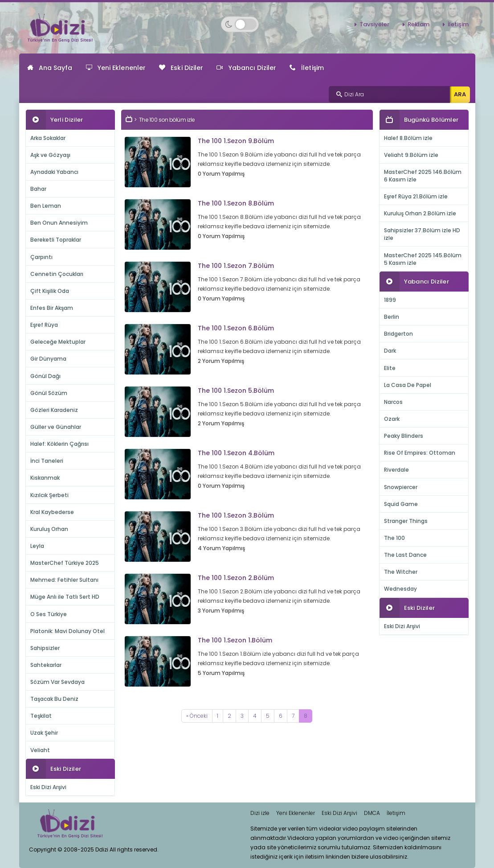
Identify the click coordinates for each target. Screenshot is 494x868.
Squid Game (401, 504)
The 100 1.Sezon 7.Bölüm (236, 266)
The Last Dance (405, 555)
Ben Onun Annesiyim (59, 223)
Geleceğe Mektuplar (58, 342)
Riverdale (396, 470)
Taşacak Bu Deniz (54, 699)
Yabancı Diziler (246, 68)
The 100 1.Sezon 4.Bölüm (236, 453)
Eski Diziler (181, 68)
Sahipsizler (45, 648)
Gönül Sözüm (49, 393)
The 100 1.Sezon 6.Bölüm (236, 328)
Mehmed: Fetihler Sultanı (64, 580)
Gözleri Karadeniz (54, 410)
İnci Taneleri (47, 461)
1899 (390, 300)
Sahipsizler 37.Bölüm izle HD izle (422, 234)
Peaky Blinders (404, 436)
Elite (390, 368)
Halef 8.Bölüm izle (408, 138)
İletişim (458, 24)
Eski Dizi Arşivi (48, 787)
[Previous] (197, 716)
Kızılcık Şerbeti (49, 495)
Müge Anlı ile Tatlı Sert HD (65, 597)
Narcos (393, 402)
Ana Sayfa (50, 68)
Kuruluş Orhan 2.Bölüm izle (420, 213)
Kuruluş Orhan (49, 529)
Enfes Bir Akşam (52, 308)
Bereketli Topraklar (56, 240)
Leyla (37, 546)
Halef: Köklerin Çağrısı (59, 444)
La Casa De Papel (408, 385)
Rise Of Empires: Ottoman (420, 453)
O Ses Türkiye (49, 614)
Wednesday (400, 589)
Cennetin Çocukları (57, 274)
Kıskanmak (45, 478)
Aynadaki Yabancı (54, 172)
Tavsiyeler (374, 24)
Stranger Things (406, 521)
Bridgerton (398, 334)
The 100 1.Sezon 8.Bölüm (236, 203)
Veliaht (40, 750)
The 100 (394, 538)
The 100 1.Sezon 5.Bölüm (236, 391)
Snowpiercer (401, 487)
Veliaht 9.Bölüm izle (411, 155)
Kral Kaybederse (52, 512)
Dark (390, 351)
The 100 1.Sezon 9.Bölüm (236, 141)
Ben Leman (46, 206)
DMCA (372, 813)
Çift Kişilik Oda (50, 291)
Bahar (38, 189)
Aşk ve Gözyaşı (50, 155)
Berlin (392, 317)
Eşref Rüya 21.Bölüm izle (416, 196)
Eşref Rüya (44, 325)
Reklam (418, 24)
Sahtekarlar (46, 665)
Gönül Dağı (45, 376)
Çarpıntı (41, 257)
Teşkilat (41, 716)
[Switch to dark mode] (240, 24)
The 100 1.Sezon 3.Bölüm (236, 515)
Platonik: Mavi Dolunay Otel (67, 631)
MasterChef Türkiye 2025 (65, 563)
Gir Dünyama (48, 359)
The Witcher (401, 572)
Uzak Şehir (44, 733)
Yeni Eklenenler (116, 68)
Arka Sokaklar (48, 138)
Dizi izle (260, 813)
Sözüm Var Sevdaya (57, 682)
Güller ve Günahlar (56, 427)
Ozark (392, 419)
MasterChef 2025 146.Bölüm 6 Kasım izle (423, 176)
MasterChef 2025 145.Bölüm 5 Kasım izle (423, 259)
